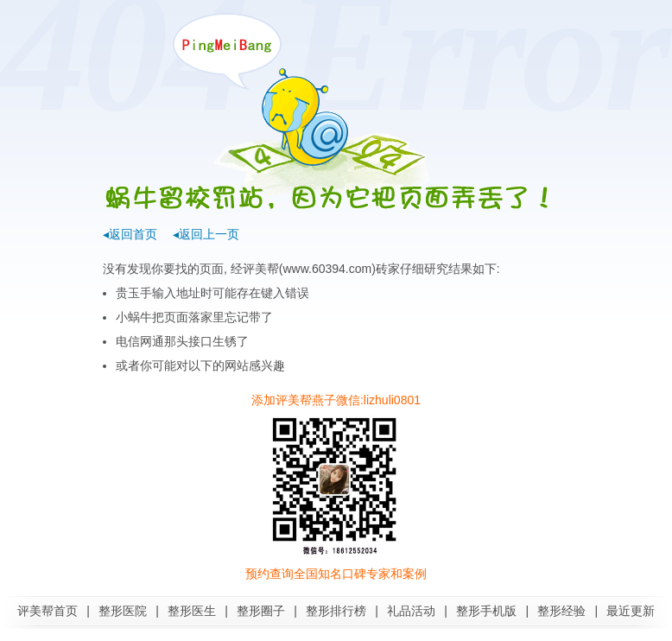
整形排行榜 (336, 611)
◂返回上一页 (206, 234)
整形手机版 (486, 611)
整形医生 (192, 611)
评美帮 (261, 269)
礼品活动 (411, 611)
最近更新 (631, 611)
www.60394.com (327, 269)
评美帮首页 (48, 611)
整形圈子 (261, 611)
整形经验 (561, 611)
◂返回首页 (130, 234)
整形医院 (123, 611)
